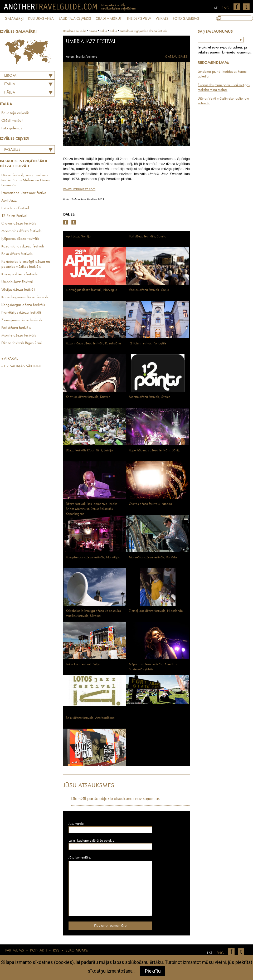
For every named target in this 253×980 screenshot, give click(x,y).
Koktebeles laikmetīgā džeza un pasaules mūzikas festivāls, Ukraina (93, 613)
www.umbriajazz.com (79, 189)
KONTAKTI (38, 951)
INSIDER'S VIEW (139, 19)
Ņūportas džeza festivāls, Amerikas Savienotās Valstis (153, 667)
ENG (225, 8)
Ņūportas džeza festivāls (20, 239)
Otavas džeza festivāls (19, 224)
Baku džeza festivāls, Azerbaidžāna (90, 718)
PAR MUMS (15, 951)
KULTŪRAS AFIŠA (41, 19)
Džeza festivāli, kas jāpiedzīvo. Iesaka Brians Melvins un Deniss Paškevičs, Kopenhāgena (92, 509)
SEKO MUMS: (77, 951)
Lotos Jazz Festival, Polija (83, 664)
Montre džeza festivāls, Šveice (150, 397)
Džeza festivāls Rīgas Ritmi (21, 343)
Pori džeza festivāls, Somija (148, 237)
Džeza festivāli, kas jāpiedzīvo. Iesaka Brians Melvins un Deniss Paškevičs (25, 180)
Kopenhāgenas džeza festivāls (25, 297)
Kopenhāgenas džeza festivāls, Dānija (155, 450)
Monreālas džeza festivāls (21, 231)
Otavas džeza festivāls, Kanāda (150, 504)
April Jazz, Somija (78, 237)
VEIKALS (162, 19)
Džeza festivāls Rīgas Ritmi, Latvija (89, 450)
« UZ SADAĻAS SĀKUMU (21, 366)
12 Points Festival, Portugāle (148, 343)
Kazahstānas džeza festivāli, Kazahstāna (93, 343)
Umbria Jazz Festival (17, 282)
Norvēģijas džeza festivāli (21, 313)
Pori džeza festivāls (16, 328)
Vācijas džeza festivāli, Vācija (149, 290)
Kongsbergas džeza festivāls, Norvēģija (93, 557)
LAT (215, 8)
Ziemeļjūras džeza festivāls (22, 320)
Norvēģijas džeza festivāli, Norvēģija (92, 290)
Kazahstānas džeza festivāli (23, 247)
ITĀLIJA (10, 84)
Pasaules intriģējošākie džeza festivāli (21, 150)
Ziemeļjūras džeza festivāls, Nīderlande (156, 611)
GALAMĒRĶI (14, 19)
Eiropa (10, 76)
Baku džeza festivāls (17, 254)
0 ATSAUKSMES (176, 57)
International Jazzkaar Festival (24, 193)
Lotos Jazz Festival (15, 208)
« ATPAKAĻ (9, 359)
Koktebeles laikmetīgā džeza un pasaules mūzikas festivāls (26, 264)
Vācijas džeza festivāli (18, 290)
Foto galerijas (12, 128)
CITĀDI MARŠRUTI (109, 19)
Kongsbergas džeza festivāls (23, 305)
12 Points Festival (14, 216)
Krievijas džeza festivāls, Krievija (88, 397)
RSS (56, 951)
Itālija (10, 93)
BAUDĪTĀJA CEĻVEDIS (75, 19)
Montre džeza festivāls (19, 336)
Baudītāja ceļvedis (15, 113)
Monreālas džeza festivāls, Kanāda (153, 557)
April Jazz (9, 201)
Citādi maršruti (12, 121)
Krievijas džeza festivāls (19, 274)
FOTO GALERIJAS (186, 19)
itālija (103, 31)
